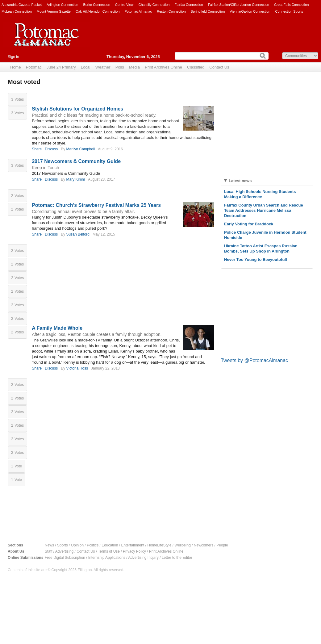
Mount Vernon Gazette (54, 11)
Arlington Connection (62, 5)
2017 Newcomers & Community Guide (76, 161)
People (222, 545)
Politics (93, 545)
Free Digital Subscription (65, 558)
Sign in (13, 57)
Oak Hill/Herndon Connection (98, 11)
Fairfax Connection (189, 5)
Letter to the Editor (177, 558)
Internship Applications (107, 558)
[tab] (267, 181)
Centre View (124, 5)
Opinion (77, 545)
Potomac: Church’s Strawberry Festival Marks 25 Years (96, 205)
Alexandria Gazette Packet (22, 5)
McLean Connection (17, 11)
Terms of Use (109, 551)
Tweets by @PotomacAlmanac (254, 360)
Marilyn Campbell (81, 149)
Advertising (64, 551)
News (49, 545)
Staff (48, 551)
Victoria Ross (77, 368)
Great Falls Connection (292, 5)
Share (37, 149)
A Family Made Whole (57, 328)
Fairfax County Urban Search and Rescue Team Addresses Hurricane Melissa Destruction (264, 210)
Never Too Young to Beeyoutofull (256, 259)
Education (110, 545)
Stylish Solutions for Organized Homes (77, 109)
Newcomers (204, 545)
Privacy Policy (134, 551)
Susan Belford (78, 234)
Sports (63, 545)
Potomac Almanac (138, 11)
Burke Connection (96, 5)
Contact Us (219, 67)
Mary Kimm (76, 179)
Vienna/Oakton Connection (250, 11)
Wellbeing (182, 545)
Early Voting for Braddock (249, 224)
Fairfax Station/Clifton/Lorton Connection (239, 5)
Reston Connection (171, 11)
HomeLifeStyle (159, 545)
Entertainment (133, 545)
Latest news (240, 181)
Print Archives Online (166, 551)
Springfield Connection (208, 11)
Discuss (51, 149)
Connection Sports (289, 11)
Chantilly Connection (154, 5)
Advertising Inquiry (143, 558)
